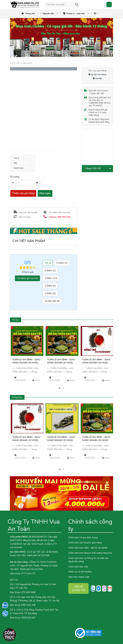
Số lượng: (15, 177)
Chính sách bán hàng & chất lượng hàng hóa (90, 553)
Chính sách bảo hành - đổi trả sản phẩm (88, 548)
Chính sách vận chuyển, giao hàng (85, 543)
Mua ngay (45, 193)
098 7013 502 (64, 217)
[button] (59, 5)
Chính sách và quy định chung (83, 537)
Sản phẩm (27, 63)
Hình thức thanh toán (79, 577)
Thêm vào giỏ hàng (23, 193)
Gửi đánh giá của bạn (27, 278)
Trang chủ (28, 14)
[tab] (29, 241)
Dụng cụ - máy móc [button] (74, 14)
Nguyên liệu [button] (47, 14)
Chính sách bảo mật (78, 567)
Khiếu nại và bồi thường (80, 572)
